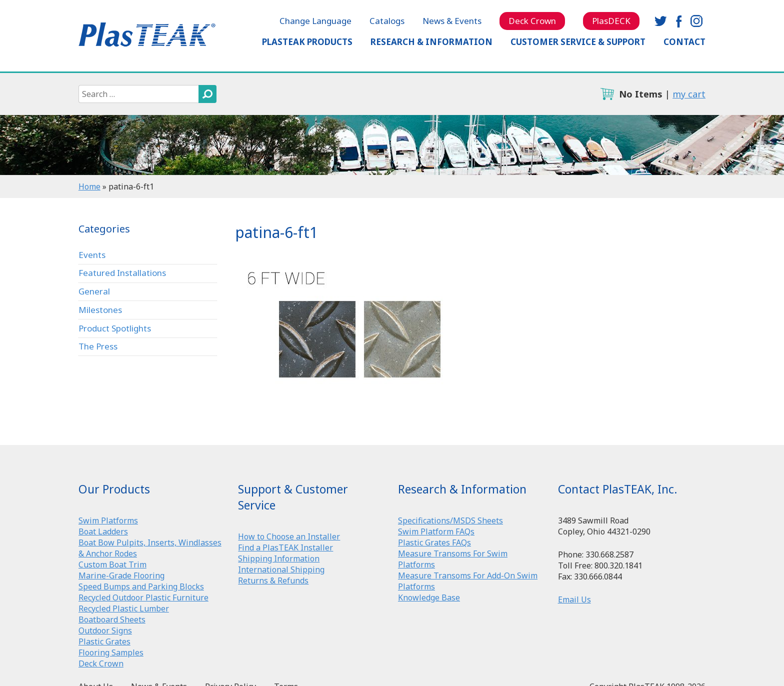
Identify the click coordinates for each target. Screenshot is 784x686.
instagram (696, 21)
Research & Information (431, 42)
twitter (660, 21)
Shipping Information (279, 558)
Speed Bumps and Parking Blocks (141, 586)
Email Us (574, 599)
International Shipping (281, 569)
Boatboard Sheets (112, 619)
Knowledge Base (429, 597)
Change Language (315, 21)
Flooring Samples (111, 652)
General (94, 291)
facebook (678, 21)
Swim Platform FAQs (436, 531)
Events (92, 255)
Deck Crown (532, 21)
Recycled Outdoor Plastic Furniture (143, 597)
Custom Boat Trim (112, 564)
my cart (689, 94)
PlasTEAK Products (307, 42)
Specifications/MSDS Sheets (450, 520)
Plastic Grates (104, 641)
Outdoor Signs (105, 630)
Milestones (100, 310)
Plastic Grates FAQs (434, 542)
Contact (684, 42)
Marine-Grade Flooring (121, 575)
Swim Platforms (108, 520)
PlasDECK (611, 21)
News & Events (452, 21)
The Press (98, 346)
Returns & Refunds (273, 580)
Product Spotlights (115, 328)
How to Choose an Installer (289, 536)
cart (607, 94)
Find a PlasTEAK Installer (285, 547)
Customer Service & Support (578, 42)
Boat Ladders (103, 531)
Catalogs (387, 21)
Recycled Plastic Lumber (124, 608)
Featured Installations (122, 273)
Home (89, 186)
